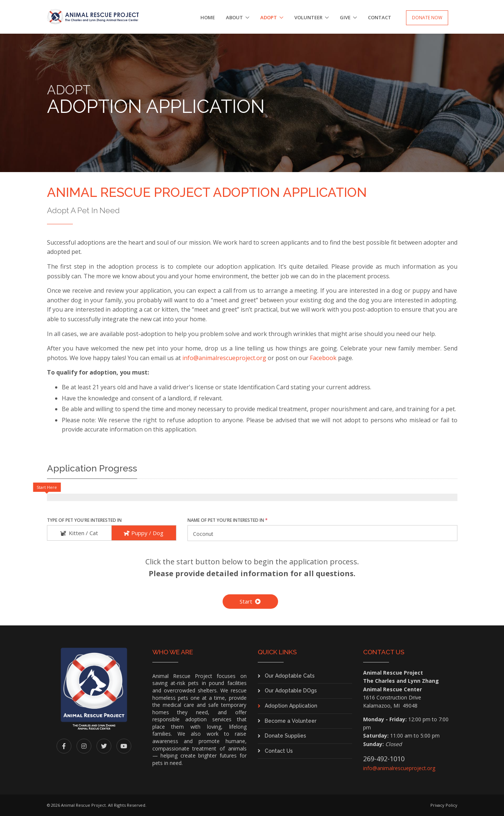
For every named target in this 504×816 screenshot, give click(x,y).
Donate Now (427, 18)
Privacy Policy (444, 805)
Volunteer (308, 17)
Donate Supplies (285, 736)
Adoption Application (291, 706)
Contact (380, 17)
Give (345, 17)
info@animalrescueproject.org (224, 358)
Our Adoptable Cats (290, 676)
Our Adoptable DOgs (291, 691)
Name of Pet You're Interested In (228, 520)
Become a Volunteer (291, 721)
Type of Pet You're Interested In (84, 520)
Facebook (323, 358)
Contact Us (279, 751)
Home (208, 17)
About (234, 17)
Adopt (269, 17)
